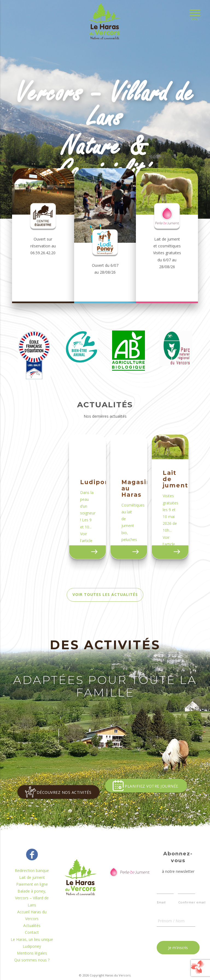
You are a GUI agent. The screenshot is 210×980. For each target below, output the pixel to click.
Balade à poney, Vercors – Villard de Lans (32, 912)
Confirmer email (187, 916)
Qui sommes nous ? (32, 974)
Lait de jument (32, 891)
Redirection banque (32, 884)
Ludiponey (32, 960)
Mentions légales (32, 967)
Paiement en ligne (32, 898)
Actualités (32, 939)
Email (161, 916)
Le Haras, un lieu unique (32, 953)
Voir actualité (92, 568)
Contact (32, 946)
